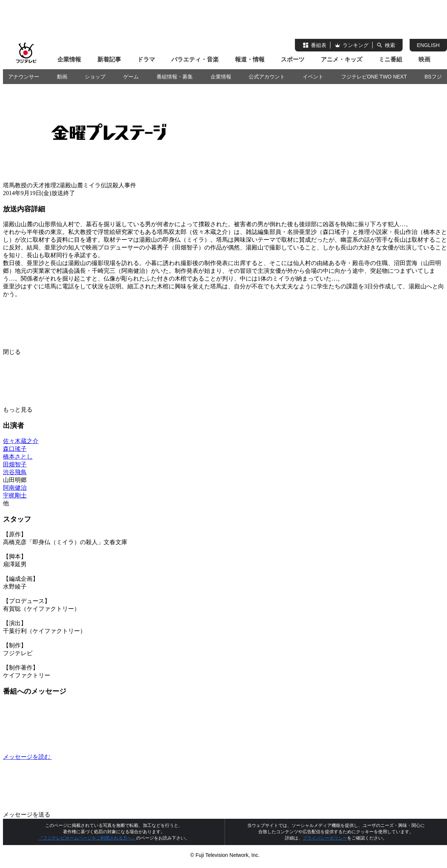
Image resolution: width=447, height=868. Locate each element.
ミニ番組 (390, 59)
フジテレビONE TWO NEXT (374, 77)
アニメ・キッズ (342, 59)
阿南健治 (15, 488)
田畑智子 (15, 464)
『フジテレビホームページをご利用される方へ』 (87, 838)
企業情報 (69, 59)
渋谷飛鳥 (15, 472)
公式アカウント (267, 77)
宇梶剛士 (15, 495)
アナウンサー (24, 77)
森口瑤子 (15, 449)
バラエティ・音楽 (195, 59)
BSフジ (433, 77)
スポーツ (293, 59)
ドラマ (146, 59)
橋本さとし (18, 457)
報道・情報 (250, 59)
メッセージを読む (83, 757)
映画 (424, 59)
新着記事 (109, 59)
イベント (313, 77)
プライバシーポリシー (325, 838)
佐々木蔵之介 (21, 441)
